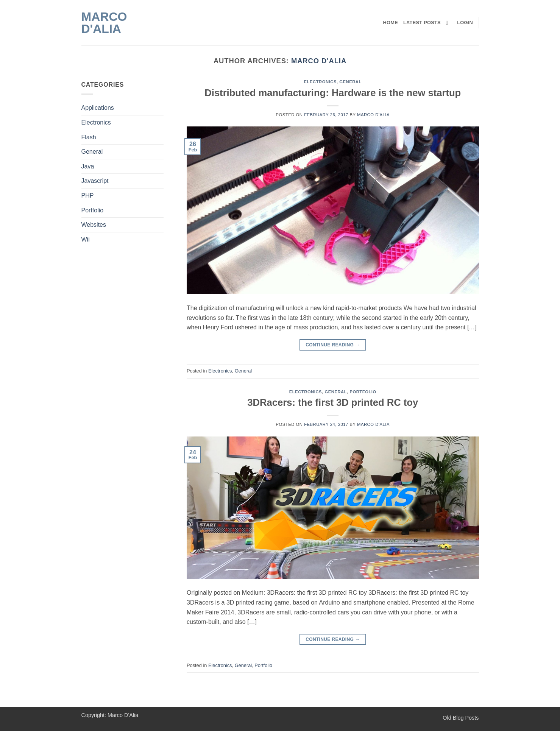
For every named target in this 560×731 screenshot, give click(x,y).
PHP (88, 196)
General (92, 152)
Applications (98, 108)
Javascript (95, 181)
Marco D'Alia (104, 23)
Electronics (96, 122)
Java (88, 166)
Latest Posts (422, 23)
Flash (89, 137)
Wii (86, 239)
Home (391, 23)
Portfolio (93, 210)
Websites (94, 225)
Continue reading (333, 345)
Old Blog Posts (461, 718)
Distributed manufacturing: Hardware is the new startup (333, 93)
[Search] (449, 23)
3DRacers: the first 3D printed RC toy (333, 402)
